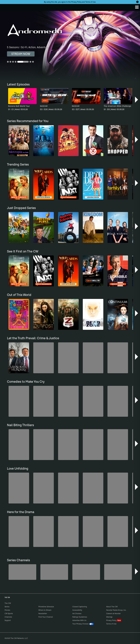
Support (8, 620)
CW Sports (9, 613)
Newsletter (43, 613)
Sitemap (109, 617)
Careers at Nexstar (113, 613)
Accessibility (77, 610)
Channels (8, 617)
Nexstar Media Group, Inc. (116, 610)
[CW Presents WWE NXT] (118, 572)
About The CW (112, 607)
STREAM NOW (21, 54)
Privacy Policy (76, 2)
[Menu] (137, 7)
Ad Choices (77, 613)
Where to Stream (45, 610)
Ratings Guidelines (80, 617)
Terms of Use (90, 2)
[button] (137, 100)
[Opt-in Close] (137, 2)
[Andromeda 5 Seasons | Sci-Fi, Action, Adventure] (70, 46)
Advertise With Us (79, 620)
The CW (5, 7)
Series (7, 607)
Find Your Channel (46, 617)
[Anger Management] (86, 572)
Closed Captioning (80, 607)
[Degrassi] (22, 572)
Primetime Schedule (46, 607)
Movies (7, 610)
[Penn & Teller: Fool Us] (54, 572)
